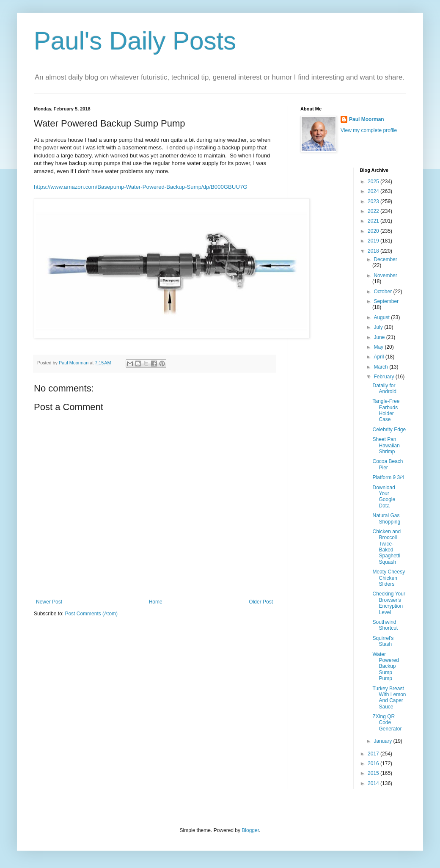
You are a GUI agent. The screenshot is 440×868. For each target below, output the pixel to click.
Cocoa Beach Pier (388, 464)
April (379, 357)
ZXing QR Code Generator (387, 723)
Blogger (250, 830)
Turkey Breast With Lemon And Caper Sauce (389, 698)
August (382, 317)
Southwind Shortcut (385, 625)
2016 (374, 763)
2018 (374, 251)
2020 (374, 231)
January (383, 741)
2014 (374, 783)
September (386, 301)
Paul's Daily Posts (135, 41)
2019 (374, 241)
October (383, 292)
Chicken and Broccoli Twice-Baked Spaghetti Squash (386, 547)
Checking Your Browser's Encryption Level (389, 603)
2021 (374, 221)
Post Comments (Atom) (91, 614)
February (384, 377)
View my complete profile (369, 130)
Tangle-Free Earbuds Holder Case (386, 410)
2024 (374, 191)
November (385, 276)
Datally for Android (384, 389)
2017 (374, 754)
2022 (374, 211)
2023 (374, 201)
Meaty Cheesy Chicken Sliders (389, 578)
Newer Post (49, 602)
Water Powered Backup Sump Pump (385, 667)
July (379, 327)
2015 (374, 773)
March (381, 367)
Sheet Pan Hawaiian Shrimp (386, 445)
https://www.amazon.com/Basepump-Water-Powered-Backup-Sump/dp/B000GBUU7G (141, 187)
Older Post (261, 602)
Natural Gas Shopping (386, 518)
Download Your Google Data (384, 497)
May (379, 347)
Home (156, 602)
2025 (374, 182)
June (380, 337)
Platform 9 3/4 (388, 477)
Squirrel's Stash (383, 641)
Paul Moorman (367, 119)
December (385, 259)
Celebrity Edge (389, 430)
